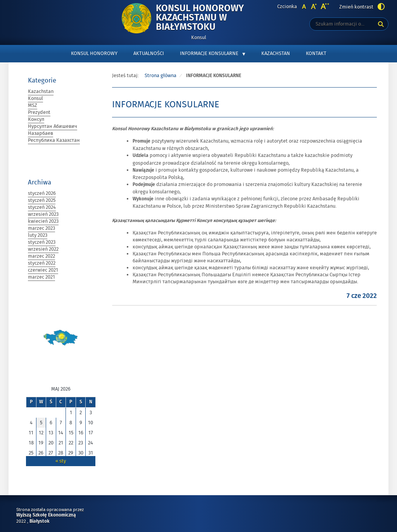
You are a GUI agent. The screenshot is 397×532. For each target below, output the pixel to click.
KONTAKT (316, 53)
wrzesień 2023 (43, 214)
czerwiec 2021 (43, 270)
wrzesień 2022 (43, 249)
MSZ (33, 105)
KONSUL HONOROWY (94, 53)
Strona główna (161, 76)
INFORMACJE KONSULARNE (209, 53)
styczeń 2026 (42, 193)
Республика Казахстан (54, 140)
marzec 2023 (41, 228)
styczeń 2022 (42, 263)
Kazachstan (41, 91)
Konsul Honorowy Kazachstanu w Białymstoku (214, 18)
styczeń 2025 (42, 200)
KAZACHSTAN (276, 53)
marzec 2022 (41, 256)
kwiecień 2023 (43, 221)
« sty (61, 461)
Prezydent (39, 112)
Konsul (35, 98)
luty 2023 (38, 235)
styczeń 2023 (42, 242)
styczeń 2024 (42, 207)
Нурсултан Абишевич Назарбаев (53, 130)
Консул (36, 119)
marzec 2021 (41, 277)
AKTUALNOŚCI (149, 53)
